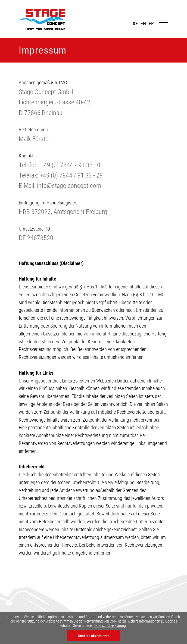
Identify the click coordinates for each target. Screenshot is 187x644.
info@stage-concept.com (69, 186)
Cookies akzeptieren (94, 636)
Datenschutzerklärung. (110, 626)
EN (143, 24)
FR (151, 24)
